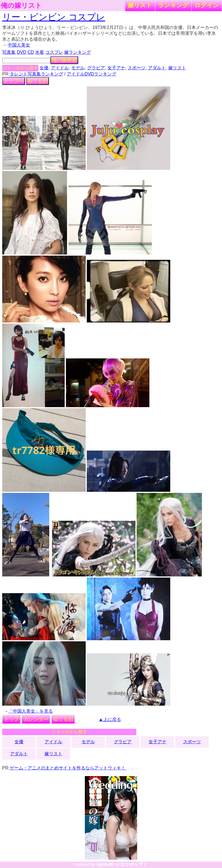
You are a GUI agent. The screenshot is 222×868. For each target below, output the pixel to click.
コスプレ (54, 52)
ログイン (207, 5)
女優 (44, 68)
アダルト (157, 68)
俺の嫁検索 (64, 60)
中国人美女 (19, 45)
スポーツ (137, 68)
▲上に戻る (110, 719)
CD (31, 52)
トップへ (14, 81)
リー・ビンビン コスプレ (54, 17)
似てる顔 (38, 81)
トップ (11, 719)
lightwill (105, 865)
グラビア (96, 68)
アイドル (60, 68)
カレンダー (36, 719)
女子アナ (116, 68)
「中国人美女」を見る (31, 711)
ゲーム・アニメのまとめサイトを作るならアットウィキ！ (68, 768)
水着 (40, 52)
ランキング (173, 5)
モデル (78, 68)
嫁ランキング (78, 52)
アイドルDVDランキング (92, 74)
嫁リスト (140, 5)
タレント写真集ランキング (36, 74)
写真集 (9, 52)
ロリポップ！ (134, 865)
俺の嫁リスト (21, 6)
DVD (21, 52)
